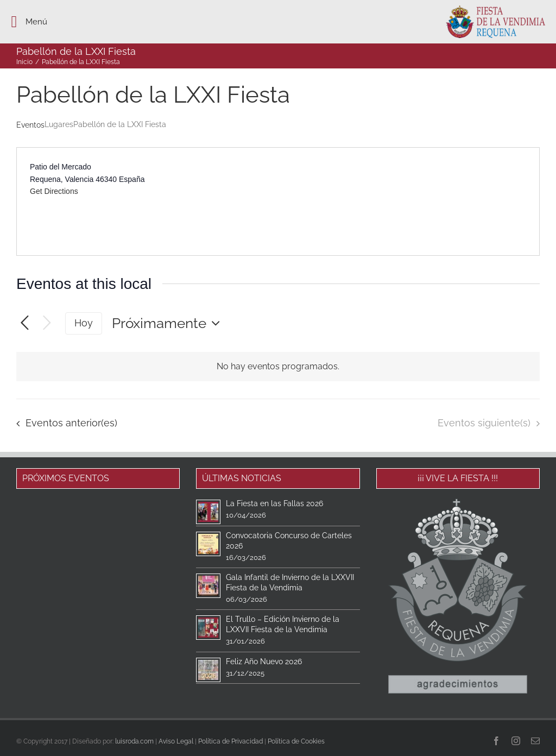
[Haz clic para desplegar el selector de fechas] (169, 323)
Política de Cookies (296, 741)
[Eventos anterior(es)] (25, 323)
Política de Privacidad (230, 741)
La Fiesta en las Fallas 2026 (274, 503)
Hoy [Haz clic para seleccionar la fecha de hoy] (84, 323)
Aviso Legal (176, 741)
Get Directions (54, 191)
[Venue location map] (408, 201)
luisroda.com (134, 741)
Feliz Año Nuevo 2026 (264, 661)
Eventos (30, 125)
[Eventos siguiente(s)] (47, 323)
